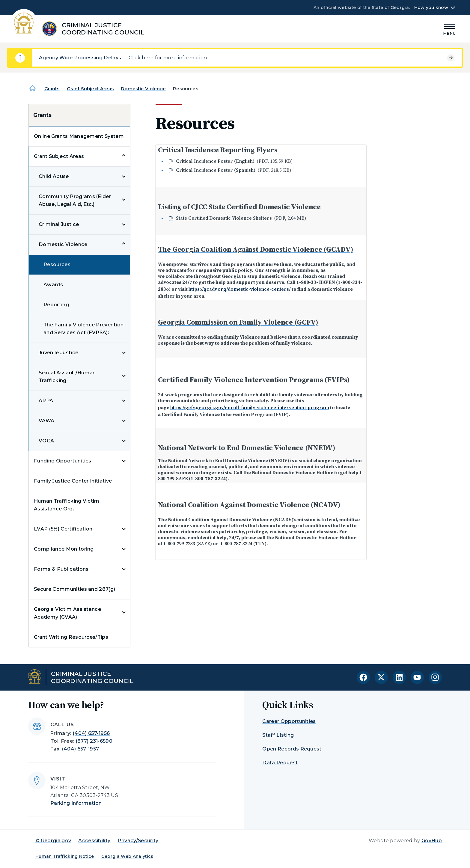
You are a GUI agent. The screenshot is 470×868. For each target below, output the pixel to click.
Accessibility (94, 841)
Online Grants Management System (79, 136)
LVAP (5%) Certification (63, 529)
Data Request (280, 763)
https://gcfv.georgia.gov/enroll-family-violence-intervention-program (250, 407)
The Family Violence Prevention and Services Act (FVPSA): (84, 329)
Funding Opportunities (63, 461)
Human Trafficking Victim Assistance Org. (67, 505)
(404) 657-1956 (91, 733)
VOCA (46, 441)
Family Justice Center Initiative (73, 481)
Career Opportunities (289, 721)
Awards (53, 285)
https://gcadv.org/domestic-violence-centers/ (240, 289)
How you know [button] (431, 7)
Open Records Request (292, 749)
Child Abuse (54, 176)
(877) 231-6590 (94, 741)
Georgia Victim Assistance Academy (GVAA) (67, 613)
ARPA (46, 401)
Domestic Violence (143, 89)
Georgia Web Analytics (127, 856)
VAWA (46, 421)
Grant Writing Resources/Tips (71, 637)
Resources (57, 265)
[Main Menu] (450, 29)
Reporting (56, 305)
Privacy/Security (138, 841)
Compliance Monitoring (64, 549)
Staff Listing (278, 735)
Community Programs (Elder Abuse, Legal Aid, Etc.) (75, 200)
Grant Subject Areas (90, 89)
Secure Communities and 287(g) (74, 589)
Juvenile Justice (58, 353)
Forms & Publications (61, 569)
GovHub (432, 841)
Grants (52, 89)
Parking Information (76, 803)
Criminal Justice (59, 224)
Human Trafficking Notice (65, 856)
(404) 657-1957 (80, 749)
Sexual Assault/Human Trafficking (67, 377)
